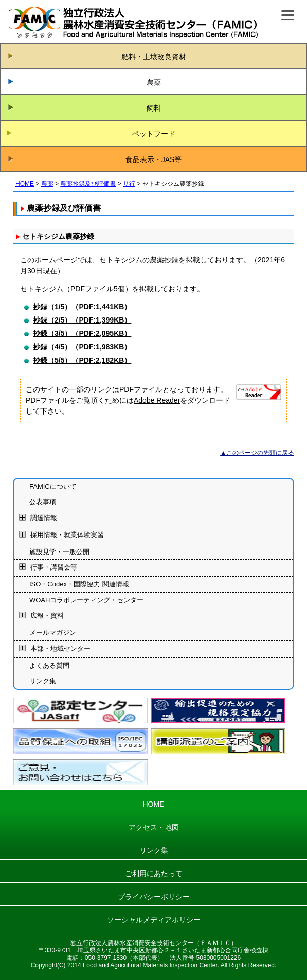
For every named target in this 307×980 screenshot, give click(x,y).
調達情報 (44, 518)
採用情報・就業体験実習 (67, 535)
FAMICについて (53, 486)
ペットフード (154, 134)
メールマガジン (53, 632)
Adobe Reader (157, 400)
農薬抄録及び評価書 (88, 184)
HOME (25, 184)
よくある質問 (49, 665)
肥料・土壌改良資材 (154, 57)
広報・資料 (47, 616)
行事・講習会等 (54, 568)
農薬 (154, 82)
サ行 (129, 184)
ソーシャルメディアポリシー (154, 920)
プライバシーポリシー (154, 897)
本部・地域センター (60, 648)
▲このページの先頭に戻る (257, 453)
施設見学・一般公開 (59, 552)
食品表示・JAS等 (154, 159)
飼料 (154, 108)
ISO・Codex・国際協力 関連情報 (79, 584)
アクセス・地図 (154, 827)
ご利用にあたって (154, 874)
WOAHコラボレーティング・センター (86, 600)
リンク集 (43, 681)
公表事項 (43, 502)
